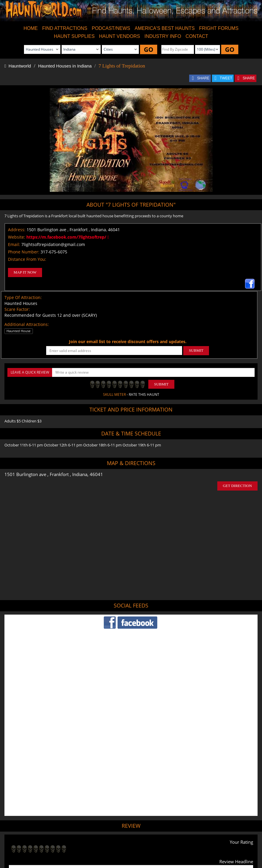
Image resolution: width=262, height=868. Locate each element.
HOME (30, 28)
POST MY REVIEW (31, 803)
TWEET (226, 78)
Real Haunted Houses (193, 842)
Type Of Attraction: (23, 297)
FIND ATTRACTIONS (65, 28)
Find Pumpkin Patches (121, 842)
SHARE (203, 78)
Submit (161, 384)
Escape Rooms (227, 842)
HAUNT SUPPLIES (74, 36)
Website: (17, 237)
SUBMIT (196, 350)
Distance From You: (27, 259)
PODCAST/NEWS (111, 28)
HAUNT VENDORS (120, 36)
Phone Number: (24, 252)
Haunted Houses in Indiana (65, 66)
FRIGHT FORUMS (219, 28)
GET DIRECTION (237, 486)
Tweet (113, 828)
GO (149, 49)
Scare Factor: (17, 309)
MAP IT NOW (25, 272)
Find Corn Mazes (157, 842)
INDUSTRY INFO (163, 36)
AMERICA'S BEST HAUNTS (165, 28)
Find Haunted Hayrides (80, 842)
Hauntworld (18, 66)
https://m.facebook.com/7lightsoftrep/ (68, 237)
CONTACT (197, 36)
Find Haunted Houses (40, 842)
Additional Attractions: (27, 324)
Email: (14, 244)
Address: (17, 230)
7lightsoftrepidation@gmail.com (53, 244)
